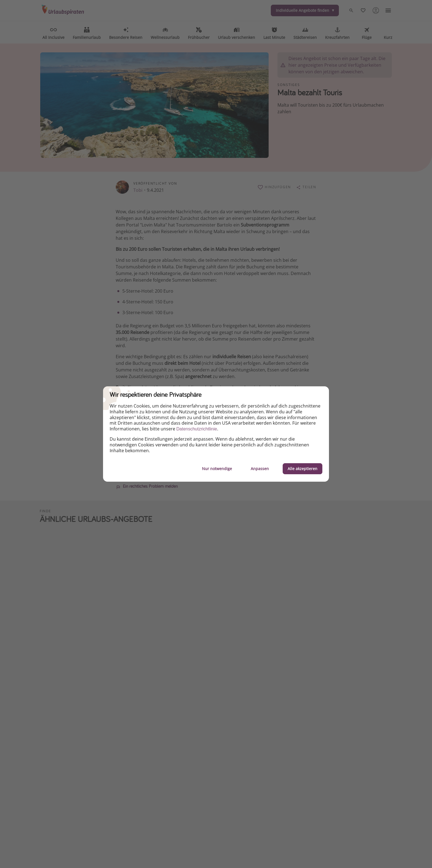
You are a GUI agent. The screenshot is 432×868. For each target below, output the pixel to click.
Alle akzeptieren (303, 469)
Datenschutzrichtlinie (197, 429)
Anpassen (260, 469)
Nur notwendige (217, 469)
